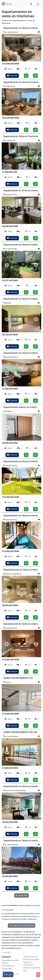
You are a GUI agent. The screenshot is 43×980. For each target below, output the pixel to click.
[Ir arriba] (38, 975)
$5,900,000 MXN (10, 876)
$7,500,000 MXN (10, 389)
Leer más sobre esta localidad (21, 925)
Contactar (12, 76)
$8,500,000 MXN (10, 822)
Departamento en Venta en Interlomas (23, 28)
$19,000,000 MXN (11, 714)
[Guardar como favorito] (39, 32)
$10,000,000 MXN (11, 551)
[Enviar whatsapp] (26, 76)
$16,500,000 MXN (11, 64)
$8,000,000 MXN (10, 443)
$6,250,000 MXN (10, 335)
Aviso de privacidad (31, 959)
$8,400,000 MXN (10, 226)
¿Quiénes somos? (31, 957)
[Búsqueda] (31, 4)
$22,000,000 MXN (11, 118)
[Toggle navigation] (38, 4)
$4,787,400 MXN (10, 280)
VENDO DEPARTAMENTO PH (18, 678)
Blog (25, 970)
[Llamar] (35, 76)
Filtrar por (8, 974)
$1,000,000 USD (10, 172)
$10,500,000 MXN (11, 497)
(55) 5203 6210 (8, 966)
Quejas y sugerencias (32, 968)
